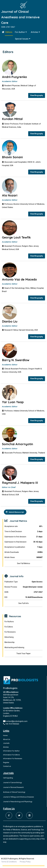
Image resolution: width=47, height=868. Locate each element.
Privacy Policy (25, 864)
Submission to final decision (23, 544)
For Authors (9, 624)
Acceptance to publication (23, 549)
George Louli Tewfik (16, 238)
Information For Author (11, 753)
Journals (6, 745)
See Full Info (24, 605)
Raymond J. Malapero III (20, 484)
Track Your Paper (23, 656)
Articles (35, 32)
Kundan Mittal (12, 119)
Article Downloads (23, 554)
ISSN (23, 594)
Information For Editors (11, 757)
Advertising (9, 639)
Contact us (7, 768)
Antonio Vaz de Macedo (19, 280)
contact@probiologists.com (17, 723)
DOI (23, 599)
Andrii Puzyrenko (14, 77)
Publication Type (23, 584)
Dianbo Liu (10, 322)
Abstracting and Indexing (14, 649)
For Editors (9, 629)
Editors (9, 32)
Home (5, 737)
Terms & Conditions (9, 864)
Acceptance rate (23, 528)
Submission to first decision (23, 539)
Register (6, 764)
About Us (7, 741)
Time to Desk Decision (23, 533)
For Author (21, 32)
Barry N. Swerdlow (16, 361)
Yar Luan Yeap (13, 403)
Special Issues (23, 39)
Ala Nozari (10, 196)
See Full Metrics (24, 565)
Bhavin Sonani (12, 157)
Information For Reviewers (13, 761)
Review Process (23, 589)
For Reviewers (10, 634)
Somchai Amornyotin (18, 446)
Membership (10, 644)
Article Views (23, 559)
